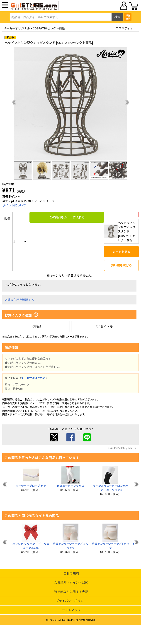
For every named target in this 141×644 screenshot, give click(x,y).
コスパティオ (124, 28)
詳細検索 (128, 17)
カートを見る (122, 252)
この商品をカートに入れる (67, 217)
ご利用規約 (71, 573)
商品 (36, 326)
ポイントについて (14, 205)
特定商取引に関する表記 (71, 592)
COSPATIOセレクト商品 (49, 28)
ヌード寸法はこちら (33, 378)
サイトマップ (71, 610)
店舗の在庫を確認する (19, 300)
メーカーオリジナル (17, 28)
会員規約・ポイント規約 (71, 582)
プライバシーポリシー (71, 601)
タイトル (105, 326)
